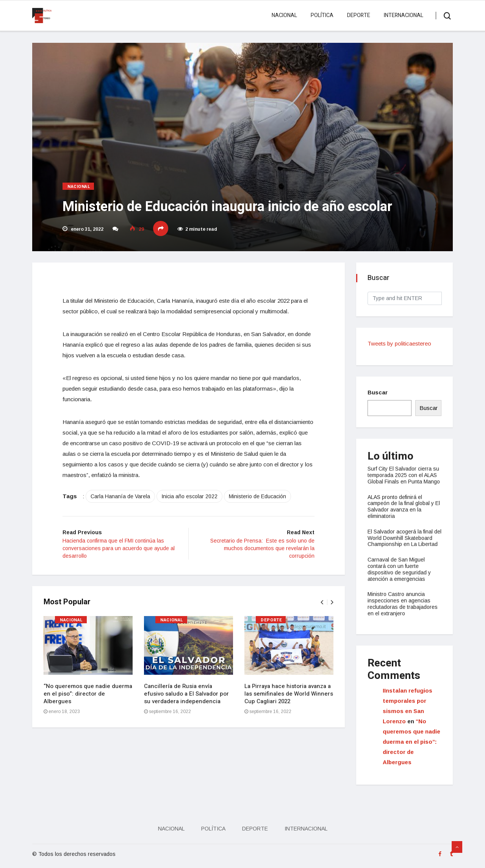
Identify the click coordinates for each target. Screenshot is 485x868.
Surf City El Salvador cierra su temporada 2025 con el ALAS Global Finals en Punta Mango (404, 475)
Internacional (404, 15)
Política (322, 15)
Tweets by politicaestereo (399, 343)
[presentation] (322, 602)
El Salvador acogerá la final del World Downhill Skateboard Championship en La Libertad (404, 538)
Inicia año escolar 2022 (189, 496)
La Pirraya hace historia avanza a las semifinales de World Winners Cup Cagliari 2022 (289, 694)
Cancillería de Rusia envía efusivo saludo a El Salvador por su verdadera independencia (186, 694)
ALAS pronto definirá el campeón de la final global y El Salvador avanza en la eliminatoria (404, 507)
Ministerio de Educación (257, 496)
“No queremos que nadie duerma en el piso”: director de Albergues (88, 694)
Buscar (378, 392)
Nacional (284, 15)
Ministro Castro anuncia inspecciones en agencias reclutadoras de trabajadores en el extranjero (403, 604)
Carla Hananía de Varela (120, 496)
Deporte (359, 15)
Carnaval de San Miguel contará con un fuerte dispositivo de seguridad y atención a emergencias (399, 569)
